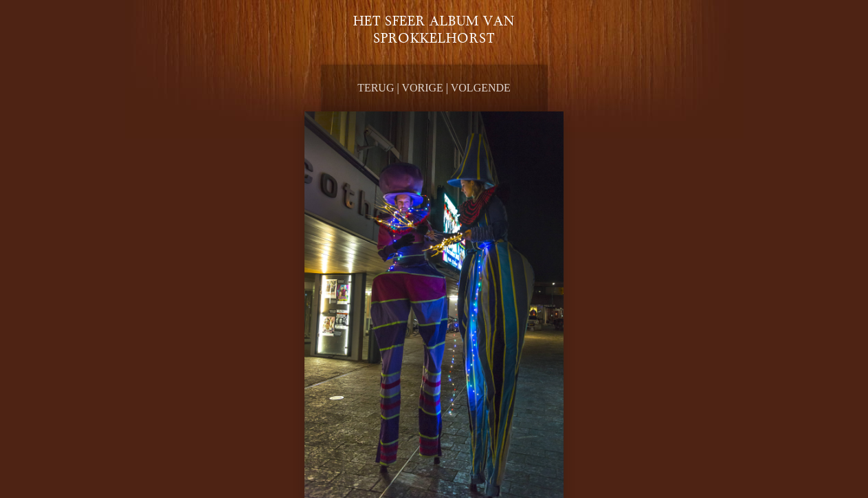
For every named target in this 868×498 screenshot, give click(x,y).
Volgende (481, 88)
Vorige (422, 88)
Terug (376, 88)
